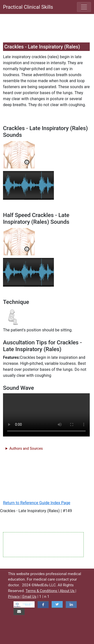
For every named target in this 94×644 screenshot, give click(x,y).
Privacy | (15, 597)
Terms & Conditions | (43, 591)
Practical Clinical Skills (28, 7)
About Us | (68, 591)
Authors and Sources (26, 449)
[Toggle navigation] (84, 7)
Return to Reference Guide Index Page (37, 503)
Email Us (29, 597)
